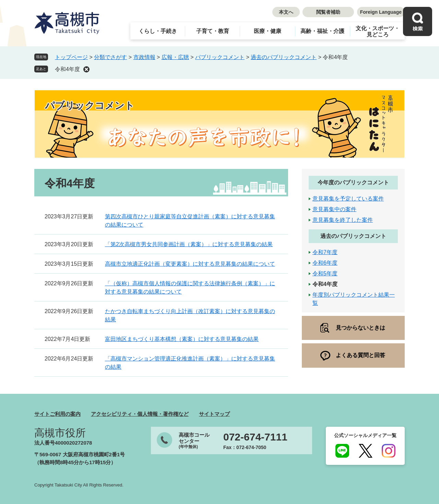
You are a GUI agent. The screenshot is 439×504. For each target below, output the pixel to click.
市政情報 (144, 57)
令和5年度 (325, 273)
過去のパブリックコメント (284, 57)
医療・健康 (268, 31)
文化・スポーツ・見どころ (378, 31)
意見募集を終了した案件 (343, 220)
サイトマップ (214, 414)
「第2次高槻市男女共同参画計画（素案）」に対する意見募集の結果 (189, 244)
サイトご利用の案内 (57, 414)
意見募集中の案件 (334, 209)
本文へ (286, 12)
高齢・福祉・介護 (322, 31)
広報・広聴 (175, 57)
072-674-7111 (255, 437)
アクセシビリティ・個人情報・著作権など (140, 414)
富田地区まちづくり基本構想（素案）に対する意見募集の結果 (182, 339)
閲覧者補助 (328, 12)
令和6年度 (325, 263)
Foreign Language (381, 12)
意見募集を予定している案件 (348, 199)
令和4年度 (67, 69)
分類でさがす (110, 57)
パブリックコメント (220, 57)
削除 (86, 69)
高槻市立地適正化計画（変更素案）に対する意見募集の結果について (190, 264)
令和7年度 (325, 252)
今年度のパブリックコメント (353, 182)
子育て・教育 (213, 31)
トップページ (71, 57)
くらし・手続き (158, 31)
